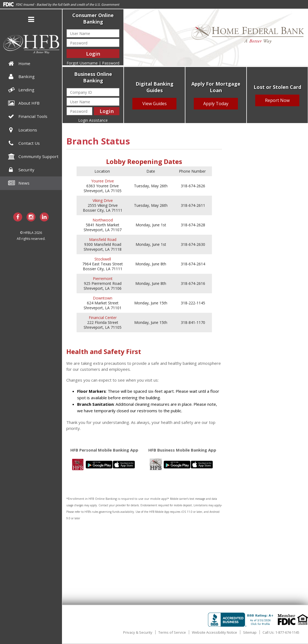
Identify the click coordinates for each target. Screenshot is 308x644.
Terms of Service (172, 632)
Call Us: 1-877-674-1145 (281, 632)
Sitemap (250, 632)
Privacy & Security (138, 632)
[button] (31, 20)
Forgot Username (82, 63)
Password (111, 63)
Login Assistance (93, 120)
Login (93, 54)
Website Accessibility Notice (214, 632)
